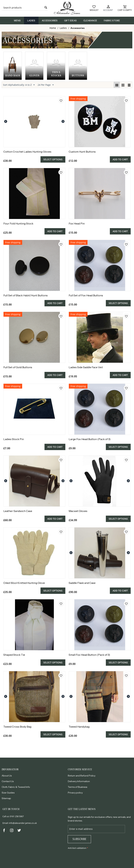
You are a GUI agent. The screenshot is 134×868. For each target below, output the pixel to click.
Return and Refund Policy (82, 776)
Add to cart (120, 159)
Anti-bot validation (77, 848)
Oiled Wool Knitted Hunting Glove (24, 583)
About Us (7, 776)
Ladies (31, 21)
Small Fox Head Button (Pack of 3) (89, 655)
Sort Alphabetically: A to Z (19, 85)
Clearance (90, 21)
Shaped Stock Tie (14, 655)
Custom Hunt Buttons (82, 152)
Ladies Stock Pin (14, 439)
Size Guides (8, 793)
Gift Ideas (70, 21)
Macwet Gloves (78, 511)
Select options (53, 159)
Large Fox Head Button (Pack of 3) (90, 439)
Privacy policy (75, 793)
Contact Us (8, 781)
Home (53, 28)
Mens (17, 21)
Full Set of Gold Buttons (18, 367)
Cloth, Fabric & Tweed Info (16, 787)
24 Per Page (46, 85)
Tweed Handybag (79, 727)
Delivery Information (79, 781)
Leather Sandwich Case (18, 511)
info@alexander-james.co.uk (23, 823)
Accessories (50, 21)
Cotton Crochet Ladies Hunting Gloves (27, 152)
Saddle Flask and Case (82, 583)
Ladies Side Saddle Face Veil (86, 367)
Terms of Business (77, 787)
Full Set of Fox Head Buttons (86, 295)
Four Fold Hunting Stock (18, 223)
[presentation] (93, 859)
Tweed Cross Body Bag (17, 727)
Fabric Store (112, 21)
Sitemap (6, 798)
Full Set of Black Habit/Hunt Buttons (25, 295)
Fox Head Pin (77, 223)
